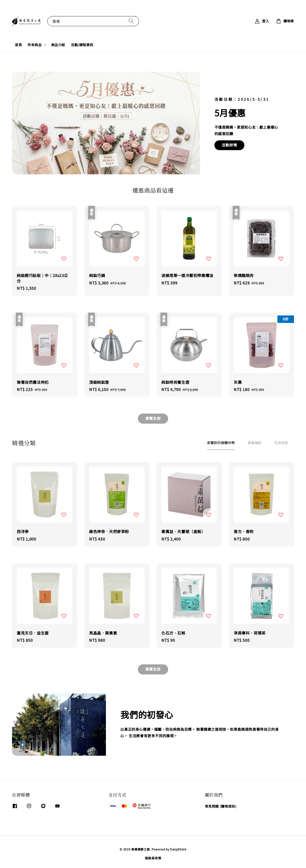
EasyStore (178, 849)
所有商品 (35, 45)
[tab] (221, 443)
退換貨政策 (153, 858)
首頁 (18, 45)
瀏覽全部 (153, 418)
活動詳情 (229, 145)
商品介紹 (58, 45)
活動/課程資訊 (82, 45)
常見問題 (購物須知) (221, 806)
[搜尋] (131, 21)
